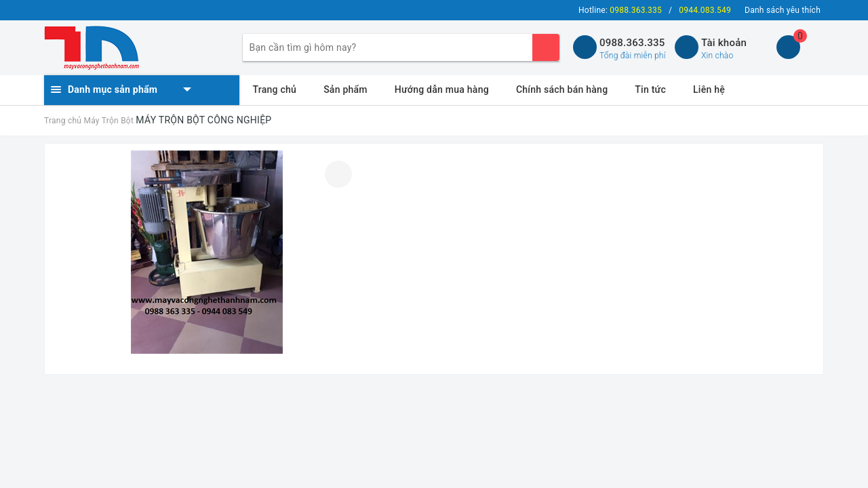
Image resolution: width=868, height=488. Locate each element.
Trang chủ (275, 89)
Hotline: (620, 10)
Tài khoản (724, 43)
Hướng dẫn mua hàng (442, 89)
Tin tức (650, 89)
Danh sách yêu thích (783, 10)
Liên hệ (709, 89)
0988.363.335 (632, 43)
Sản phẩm (346, 89)
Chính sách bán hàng (562, 89)
